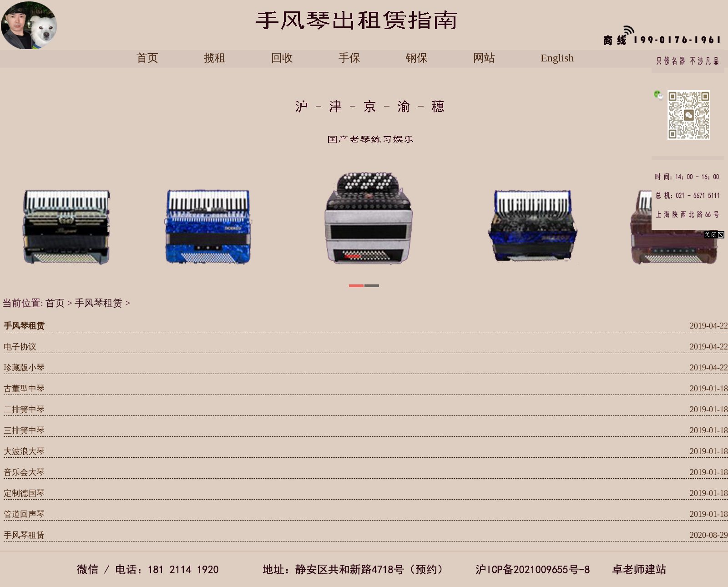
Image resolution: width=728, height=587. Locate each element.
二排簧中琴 (24, 410)
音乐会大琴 (24, 472)
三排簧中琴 (24, 430)
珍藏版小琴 (24, 368)
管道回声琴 (24, 514)
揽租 (215, 58)
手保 (349, 58)
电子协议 (20, 347)
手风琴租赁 (99, 303)
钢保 (417, 58)
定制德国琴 (24, 493)
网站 (484, 58)
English (557, 58)
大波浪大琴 (24, 451)
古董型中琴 (24, 389)
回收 (282, 58)
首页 (147, 58)
